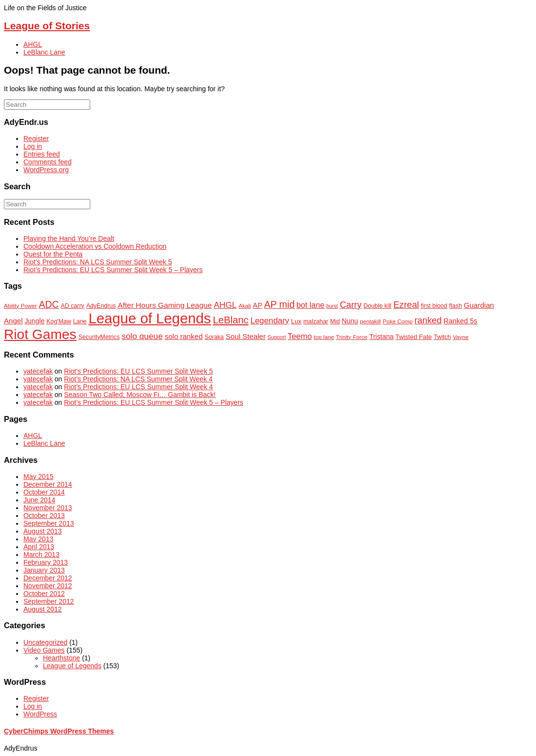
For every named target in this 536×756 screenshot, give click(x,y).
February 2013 (46, 562)
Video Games (44, 650)
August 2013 (43, 531)
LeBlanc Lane (44, 52)
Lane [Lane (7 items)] (80, 321)
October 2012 (44, 594)
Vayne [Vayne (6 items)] (460, 337)
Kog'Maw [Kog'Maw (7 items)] (59, 321)
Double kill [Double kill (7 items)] (377, 306)
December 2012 (48, 578)
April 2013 (39, 547)
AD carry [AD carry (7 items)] (72, 306)
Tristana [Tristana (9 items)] (381, 337)
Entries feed (42, 154)
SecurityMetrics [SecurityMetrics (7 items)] (99, 337)
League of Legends (72, 666)
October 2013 (44, 516)
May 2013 (38, 539)
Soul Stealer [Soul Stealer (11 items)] (246, 336)
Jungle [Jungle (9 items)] (34, 321)
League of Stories (47, 26)
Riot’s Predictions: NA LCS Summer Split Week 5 (98, 262)
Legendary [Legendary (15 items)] (270, 321)
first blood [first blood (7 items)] (434, 306)
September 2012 (49, 601)
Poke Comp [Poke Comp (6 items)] (398, 321)
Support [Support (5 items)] (277, 337)
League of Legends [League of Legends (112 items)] (149, 318)
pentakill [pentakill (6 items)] (370, 321)
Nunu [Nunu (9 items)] (350, 321)
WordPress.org (46, 170)
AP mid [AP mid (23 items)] (279, 304)
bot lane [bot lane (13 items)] (310, 305)
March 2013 (41, 555)
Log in (33, 146)
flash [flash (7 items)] (456, 306)
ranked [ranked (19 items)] (428, 320)
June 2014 (39, 500)
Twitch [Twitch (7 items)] (442, 337)
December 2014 (48, 484)
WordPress (40, 714)
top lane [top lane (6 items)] (324, 337)
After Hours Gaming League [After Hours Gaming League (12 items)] (165, 305)
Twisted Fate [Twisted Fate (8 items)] (414, 337)
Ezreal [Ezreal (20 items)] (406, 305)
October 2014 (44, 492)
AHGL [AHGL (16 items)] (225, 305)
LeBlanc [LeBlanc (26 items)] (230, 320)
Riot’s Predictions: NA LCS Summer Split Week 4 (138, 379)
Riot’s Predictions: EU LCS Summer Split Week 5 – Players (113, 270)
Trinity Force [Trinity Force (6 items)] (352, 337)
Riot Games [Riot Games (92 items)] (40, 334)
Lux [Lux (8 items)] (296, 321)
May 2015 (38, 477)
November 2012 (48, 586)
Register (36, 139)
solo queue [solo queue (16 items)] (142, 336)
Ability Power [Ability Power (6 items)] (20, 306)
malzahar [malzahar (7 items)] (316, 321)
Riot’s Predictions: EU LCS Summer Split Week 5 (138, 371)
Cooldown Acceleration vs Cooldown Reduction (95, 246)
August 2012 (43, 609)
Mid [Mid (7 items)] (335, 321)
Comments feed (48, 162)
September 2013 (49, 523)
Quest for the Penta (53, 254)
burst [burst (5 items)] (332, 306)
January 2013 (44, 570)
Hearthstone (61, 658)
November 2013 (48, 508)
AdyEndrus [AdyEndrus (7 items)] (101, 306)
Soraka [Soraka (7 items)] (214, 337)
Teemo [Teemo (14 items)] (300, 336)
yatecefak (38, 371)
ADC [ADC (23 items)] (49, 304)
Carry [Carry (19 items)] (351, 305)
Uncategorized (45, 642)
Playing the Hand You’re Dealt (69, 239)
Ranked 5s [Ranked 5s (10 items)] (461, 321)
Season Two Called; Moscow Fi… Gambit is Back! (140, 395)
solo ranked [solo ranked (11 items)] (184, 336)
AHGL (33, 44)
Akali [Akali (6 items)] (245, 306)
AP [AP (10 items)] (257, 305)
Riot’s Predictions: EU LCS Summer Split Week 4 (138, 387)
